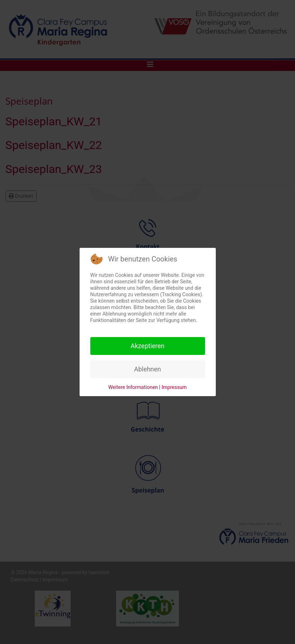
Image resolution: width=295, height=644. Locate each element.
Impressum (174, 387)
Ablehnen (147, 369)
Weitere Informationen (133, 387)
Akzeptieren (147, 346)
